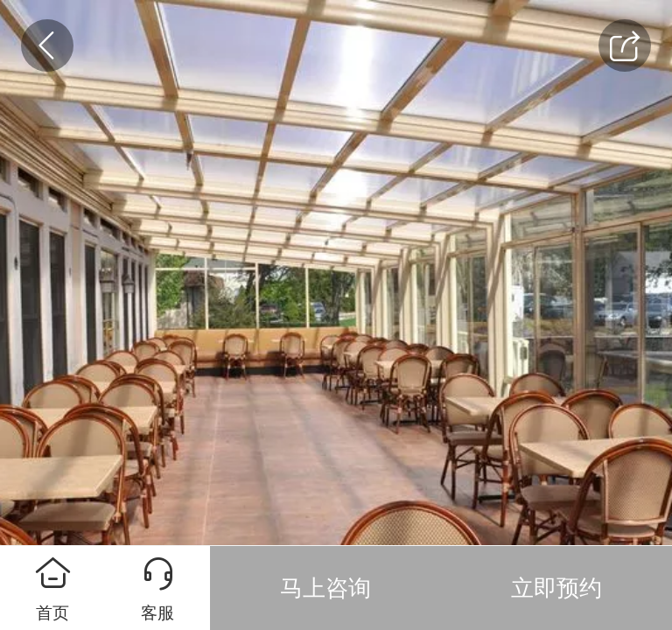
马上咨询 (325, 588)
